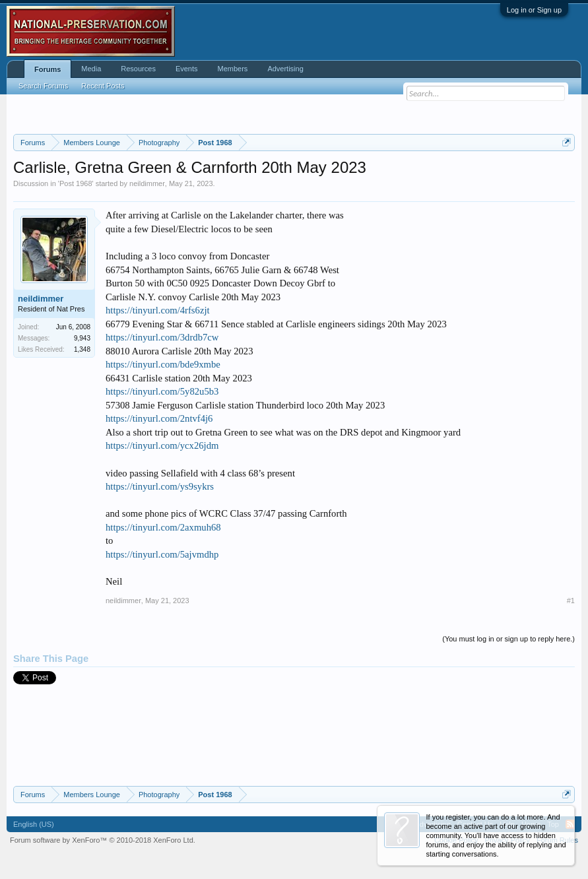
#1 (571, 601)
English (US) (34, 824)
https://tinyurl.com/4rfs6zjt (158, 310)
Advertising (285, 69)
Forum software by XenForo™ (103, 840)
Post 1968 (76, 183)
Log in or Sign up (534, 10)
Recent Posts (103, 86)
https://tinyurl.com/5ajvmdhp (162, 554)
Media (91, 69)
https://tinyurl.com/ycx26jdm (162, 445)
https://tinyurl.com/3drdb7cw (162, 337)
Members (233, 69)
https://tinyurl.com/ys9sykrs (160, 486)
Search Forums (43, 86)
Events (187, 69)
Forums (48, 69)
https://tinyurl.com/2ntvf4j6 (159, 418)
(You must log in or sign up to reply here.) (508, 639)
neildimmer (147, 183)
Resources (138, 69)
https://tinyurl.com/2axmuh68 (163, 527)
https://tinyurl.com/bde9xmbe (163, 364)
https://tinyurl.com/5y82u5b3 (162, 391)
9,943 (82, 338)
